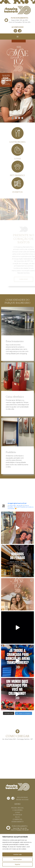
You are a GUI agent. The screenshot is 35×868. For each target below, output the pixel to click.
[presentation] (3, 82)
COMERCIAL (18, 819)
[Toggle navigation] (18, 37)
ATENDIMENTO (17, 822)
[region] (17, 851)
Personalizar (17, 859)
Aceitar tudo (18, 854)
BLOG (18, 817)
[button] (13, 118)
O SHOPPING (18, 810)
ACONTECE (18, 815)
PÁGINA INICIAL (17, 808)
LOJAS (17, 813)
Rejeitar (17, 864)
